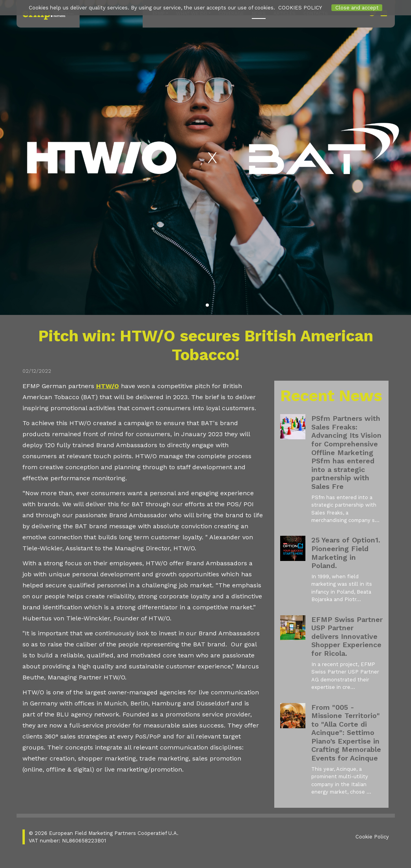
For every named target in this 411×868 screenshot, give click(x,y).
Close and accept (357, 8)
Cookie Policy (372, 837)
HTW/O (108, 386)
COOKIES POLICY (300, 8)
